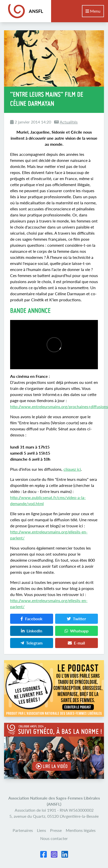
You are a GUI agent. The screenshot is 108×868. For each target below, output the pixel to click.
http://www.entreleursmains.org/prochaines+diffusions (59, 406)
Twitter (76, 619)
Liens (41, 830)
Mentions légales (81, 830)
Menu (93, 11)
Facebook (31, 619)
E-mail (76, 643)
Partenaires (23, 830)
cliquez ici (72, 469)
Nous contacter (54, 838)
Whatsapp (77, 631)
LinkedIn (32, 631)
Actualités (69, 122)
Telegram (31, 643)
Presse (56, 830)
